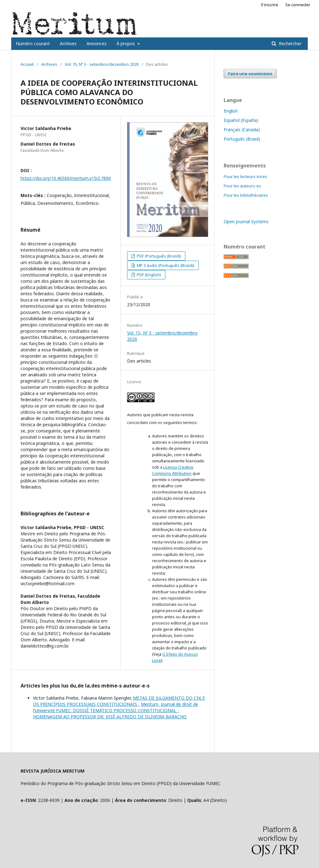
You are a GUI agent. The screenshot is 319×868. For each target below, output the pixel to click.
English (231, 111)
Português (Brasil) (242, 139)
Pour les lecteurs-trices (245, 176)
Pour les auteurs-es (242, 186)
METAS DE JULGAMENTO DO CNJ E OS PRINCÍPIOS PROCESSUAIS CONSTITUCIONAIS (119, 701)
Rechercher (290, 43)
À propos (126, 43)
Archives (68, 43)
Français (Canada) (242, 130)
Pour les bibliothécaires (246, 195)
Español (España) (241, 120)
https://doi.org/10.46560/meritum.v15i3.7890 (66, 178)
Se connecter (298, 5)
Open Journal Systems (246, 222)
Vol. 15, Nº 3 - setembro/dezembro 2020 (102, 64)
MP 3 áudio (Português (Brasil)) (165, 265)
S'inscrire (269, 5)
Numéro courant (33, 43)
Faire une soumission (250, 74)
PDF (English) (148, 275)
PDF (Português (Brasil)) (158, 256)
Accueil (27, 64)
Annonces (97, 43)
